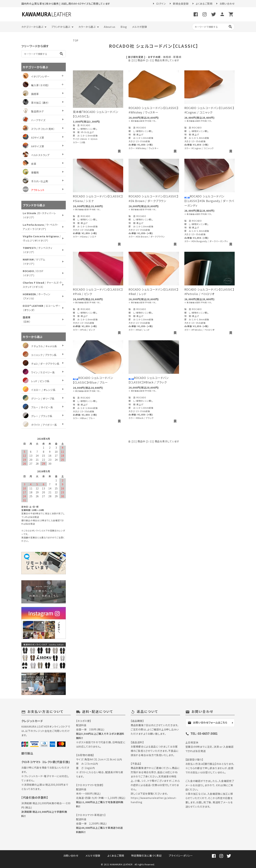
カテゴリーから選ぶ (32, 27)
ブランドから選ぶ (61, 27)
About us (110, 27)
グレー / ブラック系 (38, 416)
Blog (124, 27)
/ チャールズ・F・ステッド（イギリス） (43, 285)
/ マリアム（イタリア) (34, 262)
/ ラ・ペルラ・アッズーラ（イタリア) (41, 227)
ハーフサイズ (34, 120)
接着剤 (31, 172)
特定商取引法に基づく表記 (146, 856)
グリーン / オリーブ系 (39, 399)
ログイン (161, 4)
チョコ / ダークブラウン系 (41, 364)
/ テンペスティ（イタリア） (38, 250)
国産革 (31, 94)
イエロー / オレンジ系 (39, 390)
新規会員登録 (181, 4)
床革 (30, 164)
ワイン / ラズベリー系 (39, 372)
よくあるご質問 (204, 4)
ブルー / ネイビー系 (38, 407)
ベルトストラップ (36, 155)
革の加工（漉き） (36, 103)
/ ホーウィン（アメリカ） (37, 296)
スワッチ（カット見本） (39, 129)
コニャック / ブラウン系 (40, 355)
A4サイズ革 (33, 146)
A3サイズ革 (33, 138)
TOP (76, 40)
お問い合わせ (227, 4)
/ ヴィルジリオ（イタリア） (42, 238)
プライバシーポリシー (181, 856)
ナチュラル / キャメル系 (40, 346)
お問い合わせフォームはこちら (208, 723)
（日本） (27, 319)
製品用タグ (33, 111)
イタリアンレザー (36, 76)
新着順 (177, 57)
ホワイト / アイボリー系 (40, 425)
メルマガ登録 (139, 27)
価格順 (167, 57)
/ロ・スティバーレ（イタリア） (39, 215)
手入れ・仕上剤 (35, 181)
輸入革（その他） (36, 85)
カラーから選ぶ (87, 27)
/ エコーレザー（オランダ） (42, 308)
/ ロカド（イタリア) (33, 273)
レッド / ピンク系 (36, 381)
